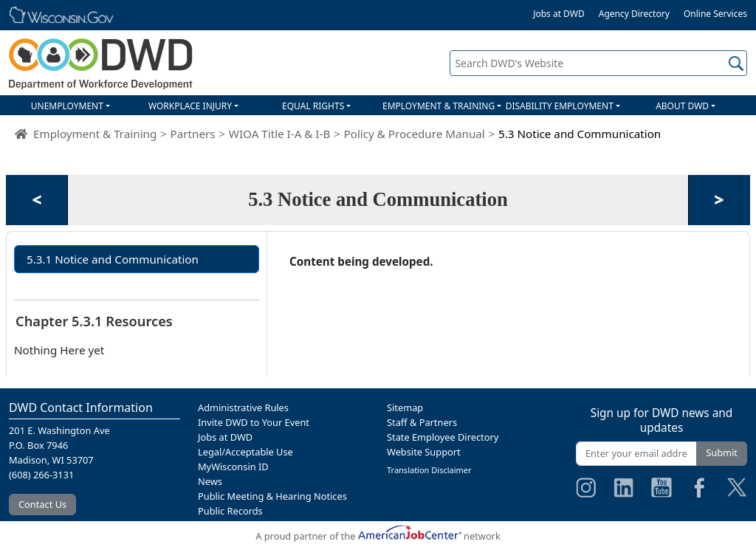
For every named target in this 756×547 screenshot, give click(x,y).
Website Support (424, 452)
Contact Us (42, 504)
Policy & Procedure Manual (415, 134)
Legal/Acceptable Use (245, 452)
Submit (722, 453)
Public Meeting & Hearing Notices (272, 496)
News (210, 481)
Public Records (230, 511)
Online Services (715, 14)
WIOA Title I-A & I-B (279, 134)
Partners (193, 134)
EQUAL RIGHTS (313, 106)
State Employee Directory (443, 437)
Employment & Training (95, 134)
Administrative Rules (243, 407)
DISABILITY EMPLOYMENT (560, 106)
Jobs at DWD (559, 14)
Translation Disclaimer (429, 470)
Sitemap (405, 407)
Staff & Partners (422, 422)
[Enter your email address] (636, 454)
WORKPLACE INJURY (190, 106)
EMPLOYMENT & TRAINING (439, 106)
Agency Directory (634, 14)
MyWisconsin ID (233, 467)
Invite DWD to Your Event (254, 422)
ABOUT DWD (682, 106)
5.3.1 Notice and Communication (113, 259)
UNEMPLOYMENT (67, 106)
